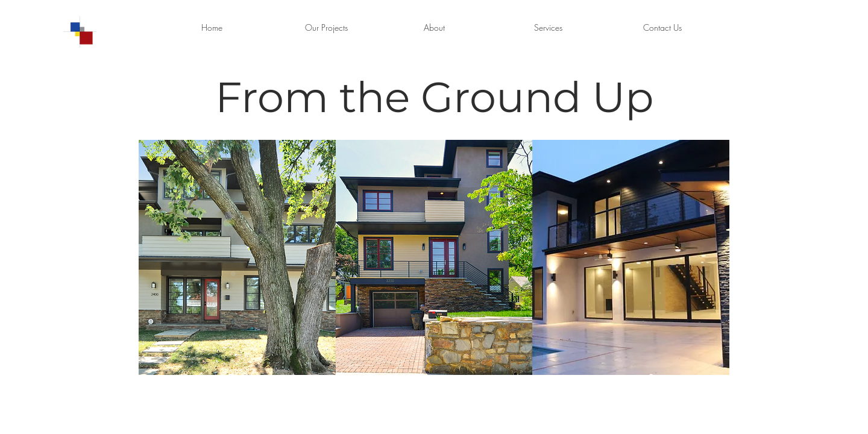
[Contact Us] (662, 28)
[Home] (212, 28)
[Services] (548, 28)
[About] (434, 28)
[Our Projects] (326, 28)
